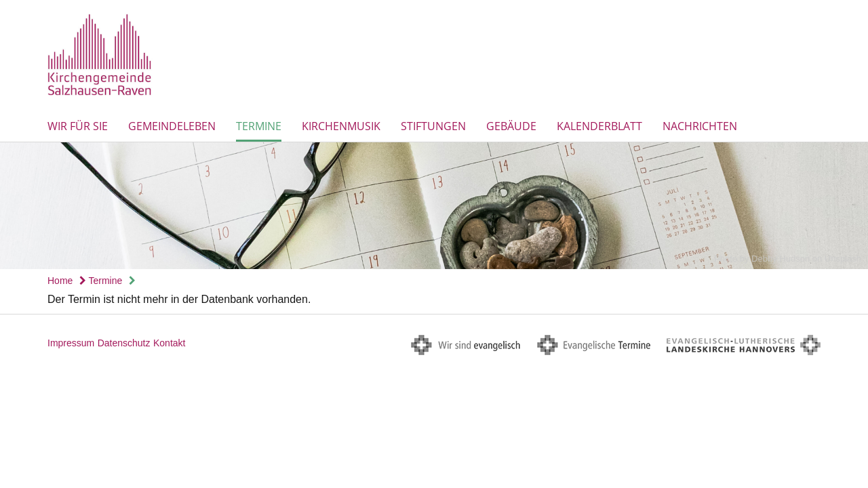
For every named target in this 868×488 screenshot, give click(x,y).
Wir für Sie (78, 126)
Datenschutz (124, 343)
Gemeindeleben (172, 126)
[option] (434, 206)
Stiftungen (433, 126)
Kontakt (169, 343)
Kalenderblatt (599, 126)
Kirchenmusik (341, 126)
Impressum (71, 343)
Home (60, 281)
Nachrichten (700, 126)
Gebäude (511, 126)
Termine (259, 126)
